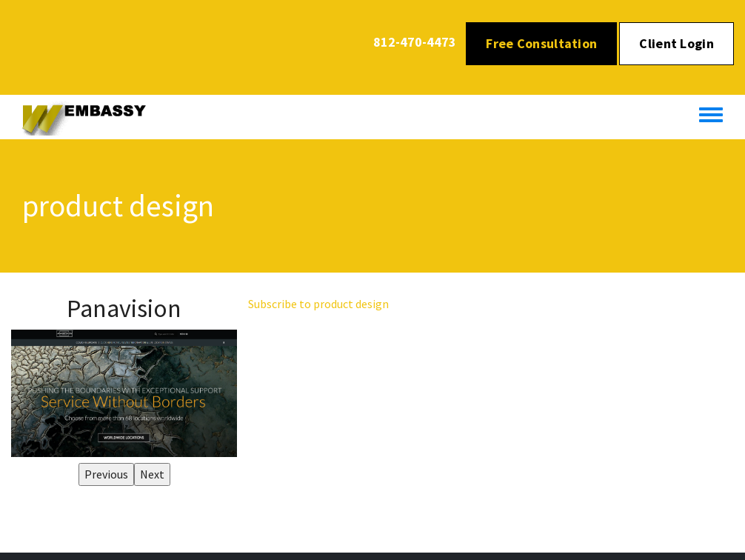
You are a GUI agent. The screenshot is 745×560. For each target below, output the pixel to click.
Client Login (676, 43)
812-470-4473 (415, 42)
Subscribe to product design (318, 304)
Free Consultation (541, 43)
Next (152, 474)
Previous (106, 474)
